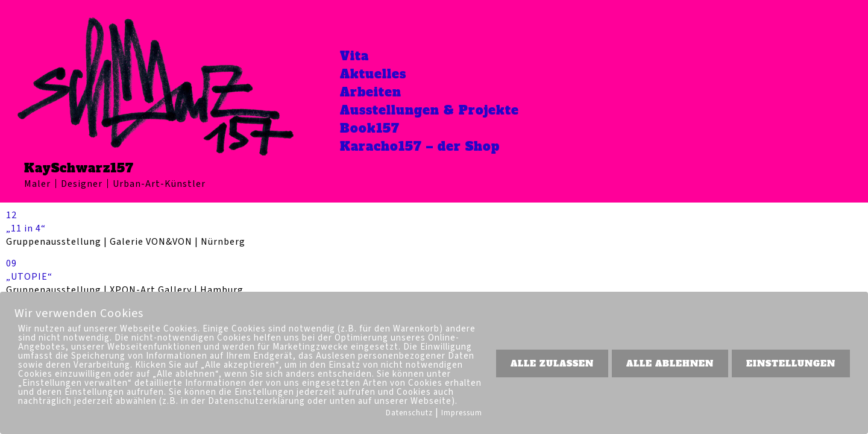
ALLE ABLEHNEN (670, 363)
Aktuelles (373, 74)
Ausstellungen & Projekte (429, 110)
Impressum (462, 413)
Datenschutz (409, 413)
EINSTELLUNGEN (791, 363)
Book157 (370, 128)
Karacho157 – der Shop (420, 146)
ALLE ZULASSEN (552, 363)
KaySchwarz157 (79, 168)
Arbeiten (371, 92)
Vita (354, 56)
